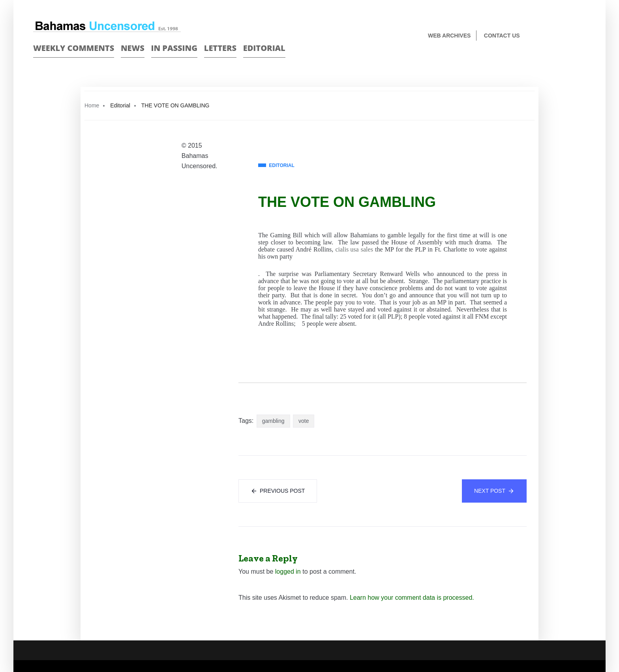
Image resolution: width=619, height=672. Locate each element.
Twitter (582, 36)
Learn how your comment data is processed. (412, 598)
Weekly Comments (74, 48)
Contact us (502, 36)
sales (367, 249)
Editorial (264, 48)
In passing (174, 48)
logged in (288, 572)
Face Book (569, 36)
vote (304, 421)
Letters (220, 48)
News (133, 48)
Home (92, 105)
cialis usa (347, 249)
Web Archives (449, 36)
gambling (273, 421)
